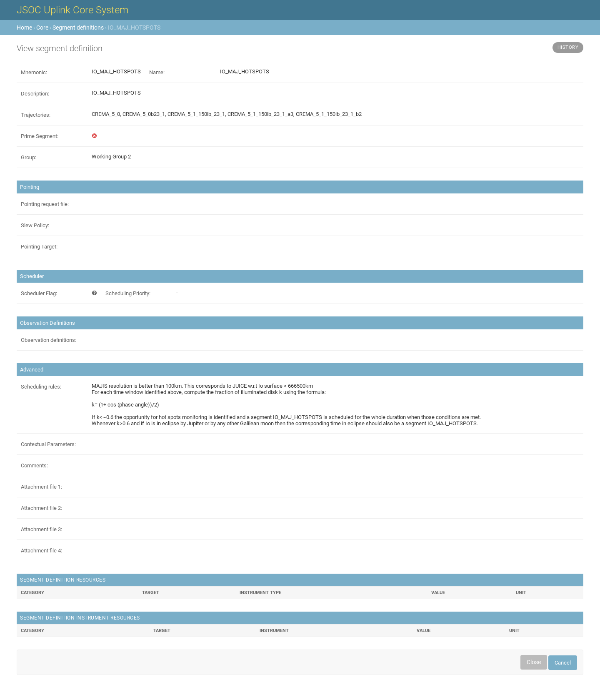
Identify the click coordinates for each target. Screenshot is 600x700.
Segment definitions (78, 28)
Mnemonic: (34, 72)
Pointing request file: (45, 204)
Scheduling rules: (41, 387)
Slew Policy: (35, 225)
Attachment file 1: (41, 487)
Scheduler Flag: (39, 293)
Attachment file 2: (41, 508)
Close (534, 662)
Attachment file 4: (41, 551)
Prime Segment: (40, 136)
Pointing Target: (39, 247)
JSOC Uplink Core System (72, 10)
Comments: (34, 465)
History (568, 47)
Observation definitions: (49, 340)
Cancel (563, 663)
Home (24, 28)
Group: (29, 157)
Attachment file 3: (41, 529)
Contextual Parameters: (48, 444)
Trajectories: (36, 115)
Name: (157, 72)
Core (42, 28)
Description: (35, 94)
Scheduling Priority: (128, 293)
